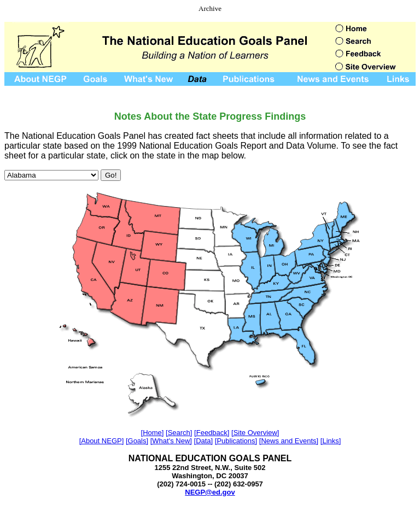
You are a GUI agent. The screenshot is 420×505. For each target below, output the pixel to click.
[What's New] (171, 441)
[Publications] (236, 441)
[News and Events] (289, 441)
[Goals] (137, 441)
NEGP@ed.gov (210, 492)
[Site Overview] (255, 433)
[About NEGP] (102, 441)
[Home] (153, 433)
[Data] (204, 441)
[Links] (331, 441)
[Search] (179, 433)
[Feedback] (212, 433)
